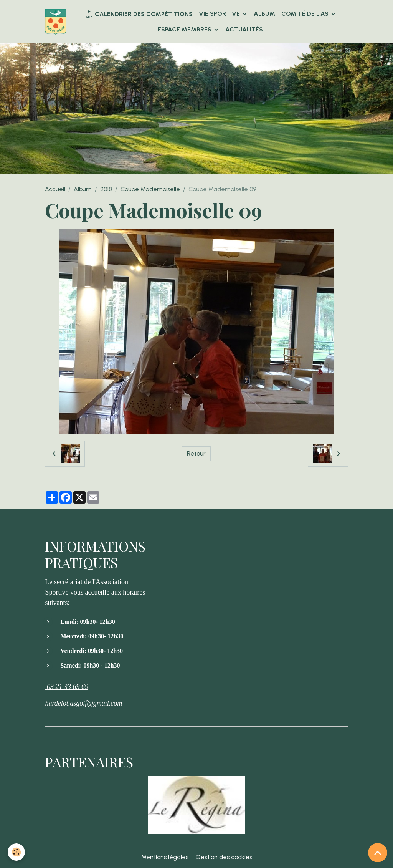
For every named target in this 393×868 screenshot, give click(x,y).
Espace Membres (185, 29)
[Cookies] (16, 852)
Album (264, 14)
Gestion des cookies (224, 857)
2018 (106, 189)
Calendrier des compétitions (138, 14)
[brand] (56, 22)
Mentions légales (165, 857)
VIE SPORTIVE (220, 14)
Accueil (55, 189)
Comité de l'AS (306, 14)
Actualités (244, 29)
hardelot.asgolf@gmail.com (83, 703)
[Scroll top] (378, 853)
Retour (196, 453)
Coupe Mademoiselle (150, 189)
